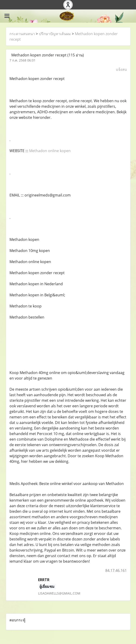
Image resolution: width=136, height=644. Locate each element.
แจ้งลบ (121, 69)
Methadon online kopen (50, 151)
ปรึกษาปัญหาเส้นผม (55, 34)
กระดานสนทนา (22, 34)
